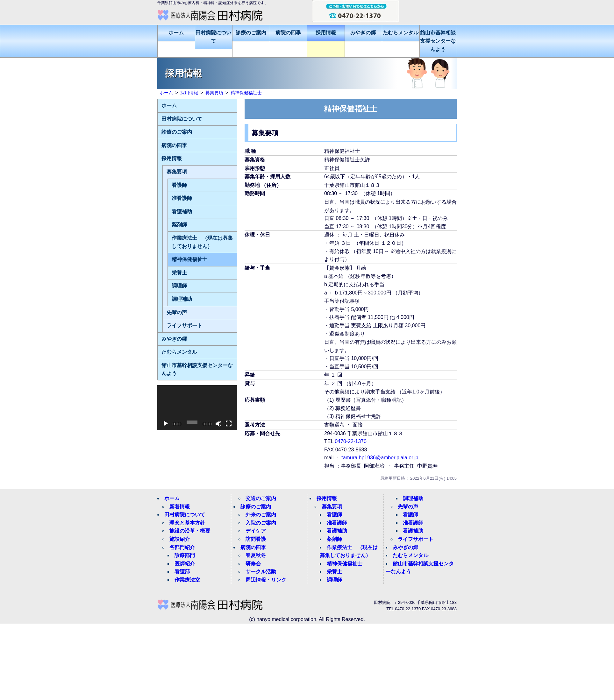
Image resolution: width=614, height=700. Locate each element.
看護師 (179, 185)
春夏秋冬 (256, 555)
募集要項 (177, 172)
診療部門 (185, 555)
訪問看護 (256, 539)
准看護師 (182, 198)
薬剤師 (179, 225)
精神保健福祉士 (189, 259)
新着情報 (180, 507)
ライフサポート (184, 325)
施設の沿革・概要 (190, 531)
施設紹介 (180, 539)
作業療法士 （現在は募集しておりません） (202, 242)
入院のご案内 (261, 523)
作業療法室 (187, 580)
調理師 (179, 286)
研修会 (253, 564)
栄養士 (179, 273)
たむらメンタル (401, 33)
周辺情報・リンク (266, 580)
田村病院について (213, 37)
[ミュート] (218, 424)
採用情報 (326, 33)
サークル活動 (261, 572)
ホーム (176, 33)
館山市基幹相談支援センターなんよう (438, 41)
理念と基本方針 (187, 523)
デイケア (256, 531)
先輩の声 (177, 312)
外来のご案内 (261, 515)
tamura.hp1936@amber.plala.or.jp (380, 458)
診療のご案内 (251, 33)
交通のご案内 (261, 498)
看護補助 (182, 212)
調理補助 (182, 299)
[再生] (166, 424)
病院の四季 (288, 33)
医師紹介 (185, 564)
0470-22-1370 (351, 441)
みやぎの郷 (363, 33)
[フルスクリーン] (229, 424)
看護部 (182, 572)
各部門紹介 (182, 547)
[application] (197, 408)
